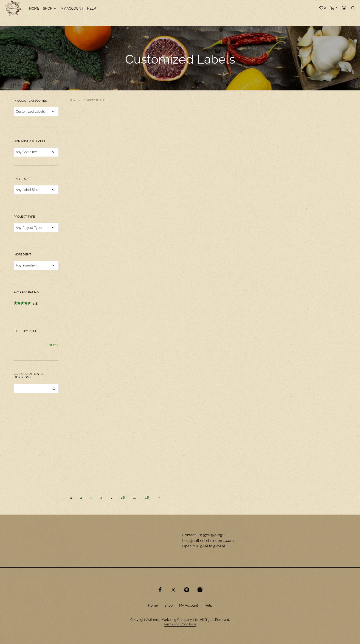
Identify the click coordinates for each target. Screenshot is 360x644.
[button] (322, 8)
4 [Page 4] (101, 497)
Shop (50, 9)
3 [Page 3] (91, 497)
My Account (72, 8)
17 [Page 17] (135, 497)
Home (34, 8)
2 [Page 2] (81, 497)
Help (91, 8)
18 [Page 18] (147, 497)
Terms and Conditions (180, 624)
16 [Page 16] (123, 497)
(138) (26, 304)
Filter (54, 345)
